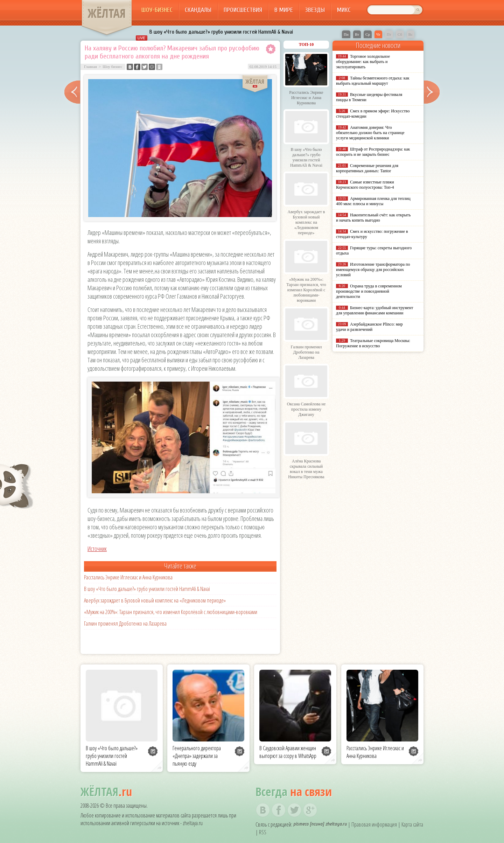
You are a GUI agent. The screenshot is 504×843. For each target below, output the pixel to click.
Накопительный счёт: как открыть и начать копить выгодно (373, 218)
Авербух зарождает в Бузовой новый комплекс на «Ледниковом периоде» (155, 600)
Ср (368, 34)
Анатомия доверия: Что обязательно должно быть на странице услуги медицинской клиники (370, 133)
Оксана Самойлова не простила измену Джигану (306, 409)
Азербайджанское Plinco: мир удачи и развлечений (369, 327)
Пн (346, 34)
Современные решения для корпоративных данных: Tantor (367, 168)
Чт (378, 34)
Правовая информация (374, 824)
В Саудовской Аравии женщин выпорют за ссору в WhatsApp (288, 752)
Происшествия (243, 10)
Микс (344, 10)
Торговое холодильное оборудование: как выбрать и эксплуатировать (363, 62)
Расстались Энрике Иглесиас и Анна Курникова (128, 577)
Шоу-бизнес (157, 10)
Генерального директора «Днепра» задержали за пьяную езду (197, 756)
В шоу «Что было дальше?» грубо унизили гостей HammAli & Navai (221, 32)
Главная (90, 67)
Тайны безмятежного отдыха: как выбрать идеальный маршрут (373, 81)
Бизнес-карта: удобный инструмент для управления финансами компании (374, 310)
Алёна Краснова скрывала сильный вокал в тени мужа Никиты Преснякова (306, 469)
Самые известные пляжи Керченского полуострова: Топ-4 (365, 185)
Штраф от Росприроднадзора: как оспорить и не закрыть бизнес (373, 152)
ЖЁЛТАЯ (107, 13)
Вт (357, 34)
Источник (97, 549)
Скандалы (198, 10)
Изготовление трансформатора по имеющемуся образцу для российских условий (373, 270)
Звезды (315, 10)
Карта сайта (412, 824)
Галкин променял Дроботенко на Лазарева (125, 623)
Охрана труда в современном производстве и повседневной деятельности (369, 291)
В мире (284, 10)
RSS (263, 832)
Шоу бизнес (112, 67)
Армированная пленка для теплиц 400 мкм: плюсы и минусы (373, 201)
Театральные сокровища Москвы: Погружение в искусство (373, 343)
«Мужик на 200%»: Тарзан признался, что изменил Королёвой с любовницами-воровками (171, 612)
